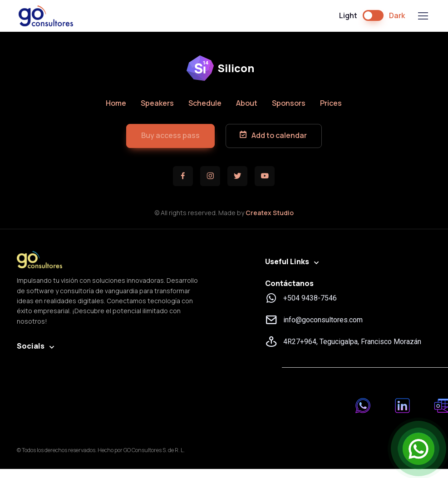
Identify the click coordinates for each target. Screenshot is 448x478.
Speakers (157, 103)
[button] (170, 136)
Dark (397, 15)
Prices (331, 103)
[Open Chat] (418, 448)
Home (116, 103)
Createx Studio (270, 213)
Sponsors (289, 103)
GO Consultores (46, 16)
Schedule (205, 103)
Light (348, 15)
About (247, 103)
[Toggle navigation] (423, 16)
